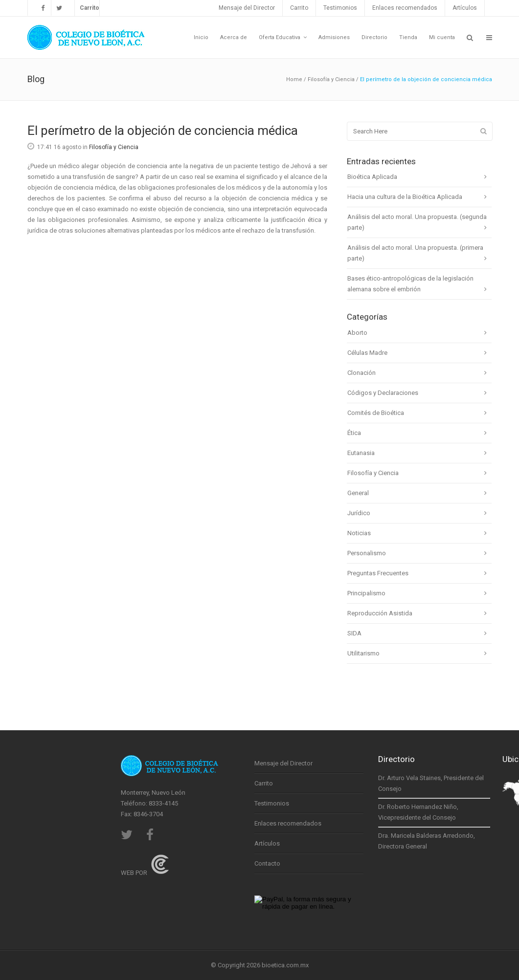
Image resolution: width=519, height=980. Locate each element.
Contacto (267, 863)
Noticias (359, 533)
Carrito (299, 8)
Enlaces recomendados (405, 8)
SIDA (354, 633)
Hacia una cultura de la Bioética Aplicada (405, 197)
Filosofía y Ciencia (331, 79)
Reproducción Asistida (380, 613)
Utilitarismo (363, 653)
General (358, 493)
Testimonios (340, 8)
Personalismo (367, 553)
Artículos (465, 8)
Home (294, 79)
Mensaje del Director (247, 8)
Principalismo (366, 593)
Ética (354, 433)
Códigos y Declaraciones (383, 393)
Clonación (361, 373)
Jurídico (359, 513)
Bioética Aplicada (372, 177)
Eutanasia (361, 453)
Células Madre (367, 353)
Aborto (357, 333)
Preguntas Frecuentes (378, 573)
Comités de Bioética (376, 413)
